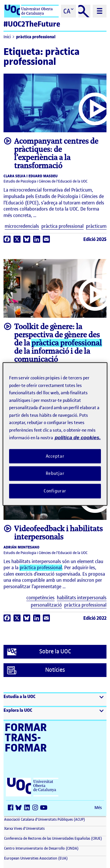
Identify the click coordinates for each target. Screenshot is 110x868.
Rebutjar (55, 473)
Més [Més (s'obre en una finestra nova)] (98, 808)
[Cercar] (84, 11)
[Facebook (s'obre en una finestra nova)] (12, 808)
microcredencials (22, 226)
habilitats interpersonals (82, 598)
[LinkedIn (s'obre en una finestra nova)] (28, 808)
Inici (7, 37)
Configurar (55, 491)
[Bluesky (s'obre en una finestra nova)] (20, 808)
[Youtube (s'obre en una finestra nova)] (45, 808)
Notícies (36, 670)
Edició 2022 (95, 618)
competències (40, 598)
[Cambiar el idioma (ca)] (68, 11)
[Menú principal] (100, 11)
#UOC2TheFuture (32, 24)
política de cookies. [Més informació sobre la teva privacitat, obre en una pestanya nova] (78, 438)
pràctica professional (36, 37)
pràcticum (96, 226)
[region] (55, 434)
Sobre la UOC (39, 652)
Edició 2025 (95, 239)
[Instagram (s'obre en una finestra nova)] (36, 808)
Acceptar (55, 456)
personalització (46, 605)
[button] (55, 700)
